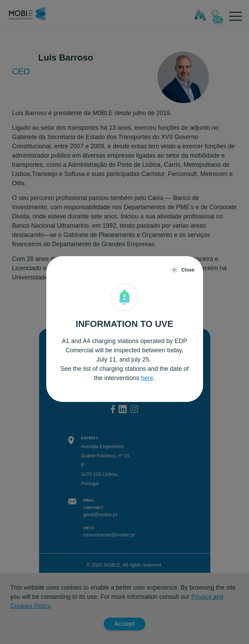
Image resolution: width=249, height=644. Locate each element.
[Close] (183, 270)
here (147, 378)
